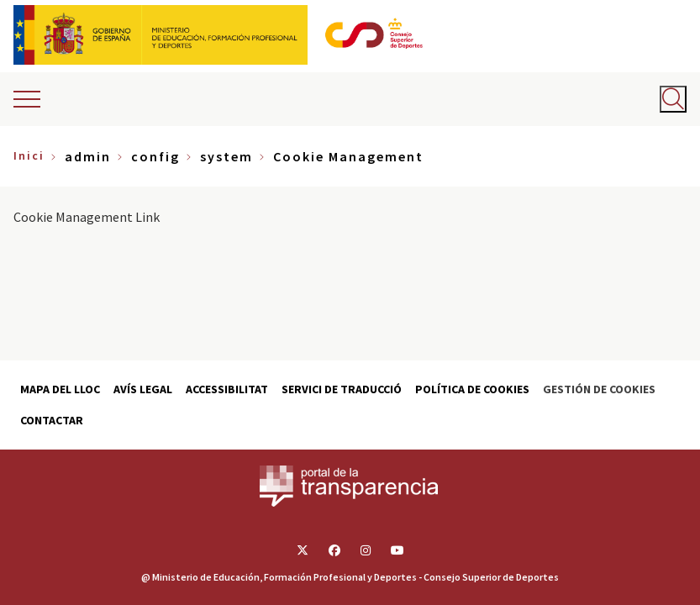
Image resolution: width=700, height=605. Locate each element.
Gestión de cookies (599, 389)
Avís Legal (143, 389)
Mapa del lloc (60, 389)
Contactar (52, 420)
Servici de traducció (342, 389)
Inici (29, 155)
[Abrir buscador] (673, 99)
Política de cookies (472, 389)
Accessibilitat (227, 389)
